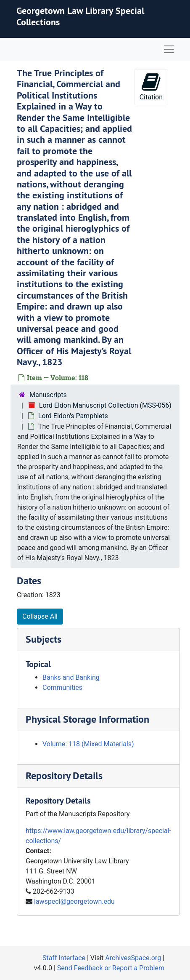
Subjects (44, 639)
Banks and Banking (71, 677)
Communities (62, 688)
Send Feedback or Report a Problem (111, 968)
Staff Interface (64, 958)
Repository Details (64, 776)
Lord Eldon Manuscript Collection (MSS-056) (105, 405)
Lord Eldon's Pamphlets (73, 416)
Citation (151, 87)
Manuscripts (48, 395)
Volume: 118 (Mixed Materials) (88, 744)
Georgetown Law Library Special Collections (80, 16)
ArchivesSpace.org (133, 958)
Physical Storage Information (87, 719)
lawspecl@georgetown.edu (74, 901)
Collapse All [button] (40, 616)
